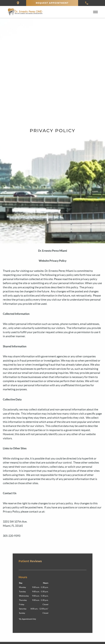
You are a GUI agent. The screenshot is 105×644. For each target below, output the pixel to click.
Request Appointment (52, 3)
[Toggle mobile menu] (95, 12)
